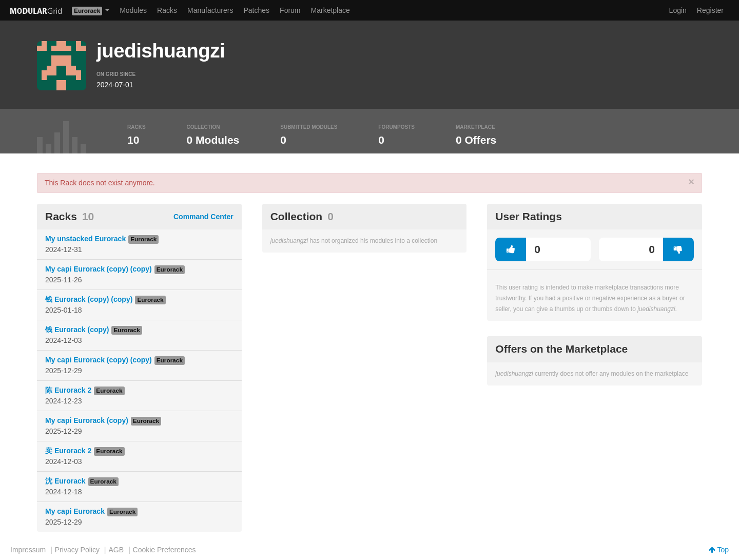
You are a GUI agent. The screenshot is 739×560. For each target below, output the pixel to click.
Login (678, 10)
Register (710, 10)
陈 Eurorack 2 (68, 390)
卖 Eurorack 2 (68, 451)
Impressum (28, 550)
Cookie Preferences (164, 550)
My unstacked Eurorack (85, 239)
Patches (256, 10)
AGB (116, 550)
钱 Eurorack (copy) (77, 330)
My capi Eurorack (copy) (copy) (99, 269)
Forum (290, 10)
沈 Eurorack (65, 481)
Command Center (203, 217)
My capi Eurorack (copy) (87, 420)
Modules (133, 10)
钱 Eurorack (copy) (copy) (89, 299)
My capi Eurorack (75, 511)
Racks (167, 10)
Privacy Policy (77, 550)
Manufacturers (210, 10)
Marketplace (330, 10)
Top (719, 550)
